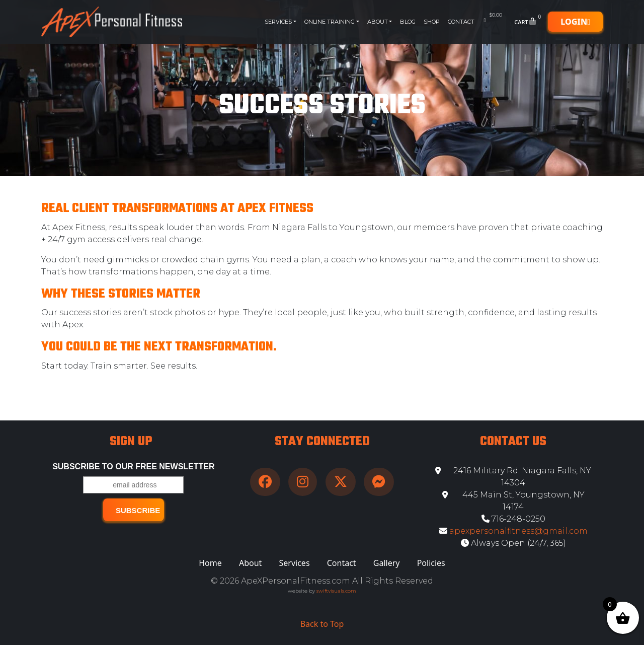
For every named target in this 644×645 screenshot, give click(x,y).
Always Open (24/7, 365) (513, 543)
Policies (431, 563)
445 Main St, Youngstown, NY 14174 (513, 501)
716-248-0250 (513, 519)
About (378, 22)
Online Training (330, 22)
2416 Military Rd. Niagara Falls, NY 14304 (513, 477)
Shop (432, 22)
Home (210, 563)
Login (575, 22)
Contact (461, 22)
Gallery (387, 563)
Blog (408, 22)
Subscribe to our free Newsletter (133, 467)
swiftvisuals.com (336, 591)
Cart (529, 22)
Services (278, 22)
